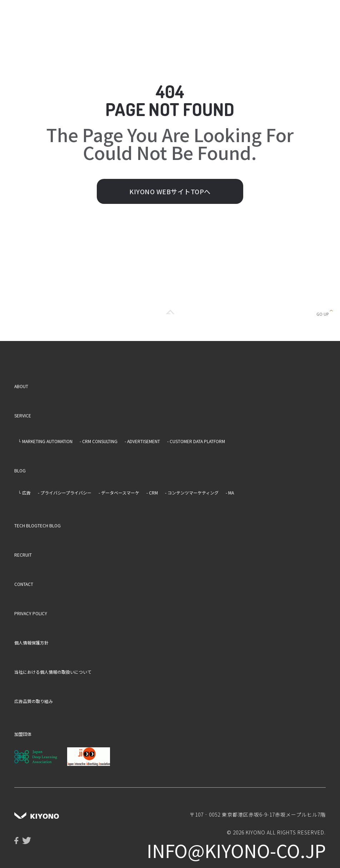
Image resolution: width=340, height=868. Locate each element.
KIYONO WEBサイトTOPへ (170, 191)
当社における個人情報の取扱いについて (53, 672)
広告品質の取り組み (34, 701)
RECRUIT (23, 555)
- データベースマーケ (119, 493)
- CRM (152, 493)
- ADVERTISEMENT (142, 441)
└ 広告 (24, 493)
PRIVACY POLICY (31, 613)
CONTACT (24, 584)
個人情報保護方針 (31, 643)
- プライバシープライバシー (65, 493)
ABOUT (21, 386)
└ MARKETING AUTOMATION (45, 441)
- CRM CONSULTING (99, 441)
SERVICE (23, 415)
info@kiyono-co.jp (236, 850)
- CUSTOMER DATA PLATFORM (196, 441)
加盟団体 (23, 734)
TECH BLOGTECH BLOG (37, 525)
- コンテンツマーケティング (192, 493)
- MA (230, 493)
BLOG (20, 470)
